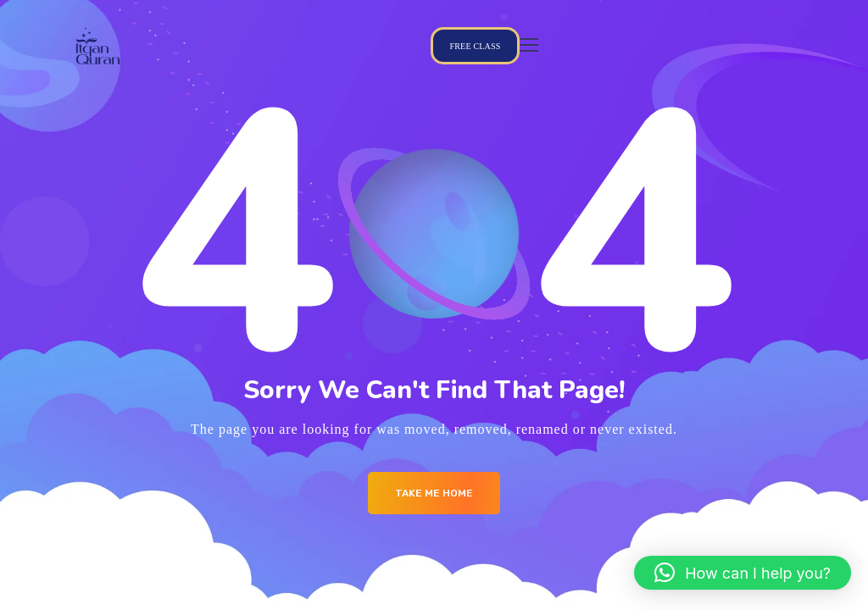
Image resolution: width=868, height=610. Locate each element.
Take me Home (434, 493)
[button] (743, 573)
